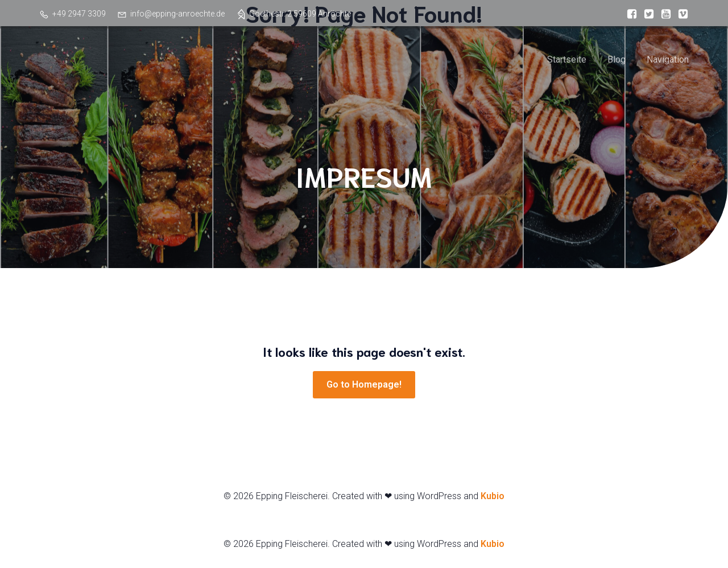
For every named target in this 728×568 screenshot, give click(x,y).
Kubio (493, 496)
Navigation (668, 59)
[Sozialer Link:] (629, 14)
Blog (617, 59)
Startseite (567, 59)
